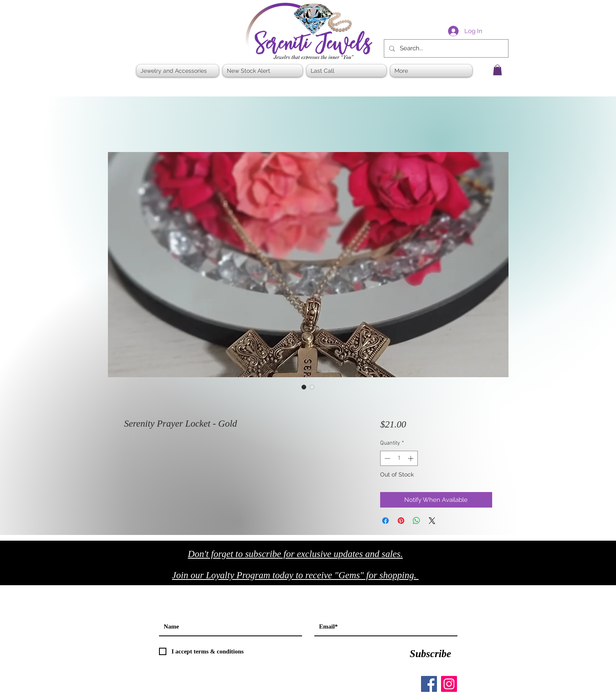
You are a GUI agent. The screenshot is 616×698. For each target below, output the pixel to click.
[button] (497, 70)
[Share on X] (432, 521)
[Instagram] (449, 684)
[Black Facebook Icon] (463, 578)
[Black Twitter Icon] (480, 578)
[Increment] (411, 458)
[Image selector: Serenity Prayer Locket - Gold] (304, 387)
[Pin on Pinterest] (401, 521)
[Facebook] (429, 684)
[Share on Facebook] (385, 521)
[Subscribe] (431, 653)
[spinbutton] (399, 458)
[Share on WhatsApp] (417, 521)
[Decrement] (386, 458)
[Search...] (445, 48)
